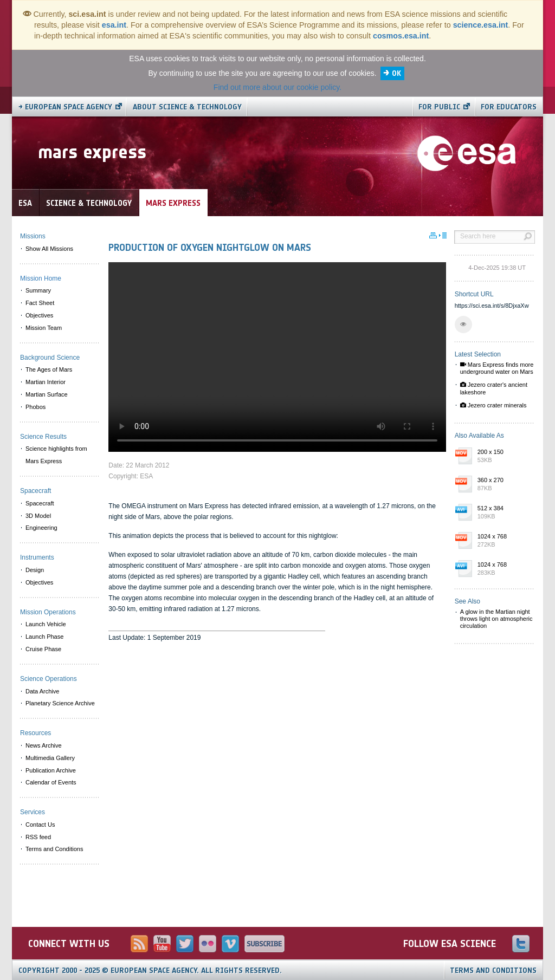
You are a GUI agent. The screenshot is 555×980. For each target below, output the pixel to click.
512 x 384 (504, 513)
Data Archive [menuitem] (42, 691)
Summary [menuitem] (38, 290)
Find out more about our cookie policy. (277, 87)
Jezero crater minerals (493, 405)
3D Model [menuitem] (38, 516)
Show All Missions (49, 249)
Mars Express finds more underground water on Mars (497, 368)
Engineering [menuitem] (41, 528)
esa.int (114, 25)
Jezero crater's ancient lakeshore (494, 388)
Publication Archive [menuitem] (51, 770)
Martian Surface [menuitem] (47, 394)
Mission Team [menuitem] (44, 328)
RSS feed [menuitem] (38, 837)
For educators (509, 107)
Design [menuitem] (35, 570)
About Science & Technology (187, 107)
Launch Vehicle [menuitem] (46, 624)
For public (439, 107)
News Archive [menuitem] (44, 745)
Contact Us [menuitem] (40, 825)
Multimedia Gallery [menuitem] (50, 758)
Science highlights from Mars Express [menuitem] (56, 455)
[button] (463, 324)
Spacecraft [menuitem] (40, 503)
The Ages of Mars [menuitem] (49, 369)
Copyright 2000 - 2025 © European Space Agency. (150, 971)
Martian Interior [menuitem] (46, 382)
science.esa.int (481, 25)
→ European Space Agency (65, 107)
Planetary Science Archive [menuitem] (60, 703)
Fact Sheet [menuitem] (40, 303)
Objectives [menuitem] (39, 315)
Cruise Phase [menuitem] (43, 649)
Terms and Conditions (493, 971)
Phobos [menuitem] (36, 407)
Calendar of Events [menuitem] (51, 782)
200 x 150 (504, 457)
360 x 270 (504, 485)
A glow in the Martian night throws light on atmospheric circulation (496, 619)
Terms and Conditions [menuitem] (54, 849)
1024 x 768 (504, 541)
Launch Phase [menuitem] (44, 637)
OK (396, 73)
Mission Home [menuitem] (41, 278)
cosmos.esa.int (401, 36)
